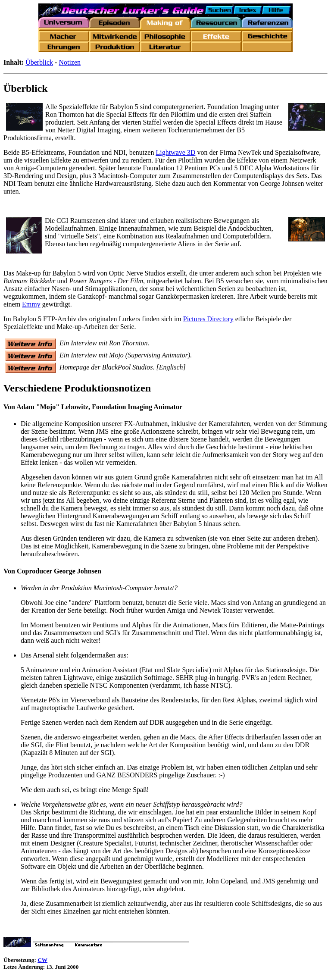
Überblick (39, 62)
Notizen (70, 62)
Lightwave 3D (175, 152)
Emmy (31, 304)
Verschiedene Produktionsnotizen (77, 388)
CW (42, 960)
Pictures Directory (208, 319)
